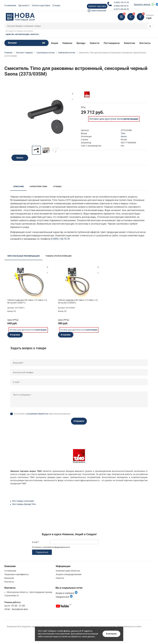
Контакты (145, 43)
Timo (123, 133)
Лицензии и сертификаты (17, 574)
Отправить (79, 421)
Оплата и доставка (41, 5)
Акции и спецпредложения (69, 574)
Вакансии (9, 578)
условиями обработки (37, 414)
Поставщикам (112, 43)
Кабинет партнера (97, 6)
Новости (95, 43)
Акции (54, 43)
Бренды (81, 43)
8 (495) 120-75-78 (121, 2)
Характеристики (38, 186)
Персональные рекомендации (24, 256)
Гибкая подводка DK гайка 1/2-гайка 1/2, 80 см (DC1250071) (27, 301)
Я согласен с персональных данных (42, 414)
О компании (10, 5)
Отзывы (56, 5)
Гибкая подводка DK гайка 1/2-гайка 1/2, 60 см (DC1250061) (78, 301)
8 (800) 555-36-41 (121, 6)
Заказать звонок (142, 4)
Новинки (67, 43)
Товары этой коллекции (58, 256)
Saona (124, 136)
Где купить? (24, 5)
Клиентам (130, 43)
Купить (20, 158)
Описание (19, 186)
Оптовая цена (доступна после (113, 119)
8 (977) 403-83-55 (121, 9)
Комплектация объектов (68, 571)
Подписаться (42, 552)
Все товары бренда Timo (24, 504)
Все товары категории (23, 501)
